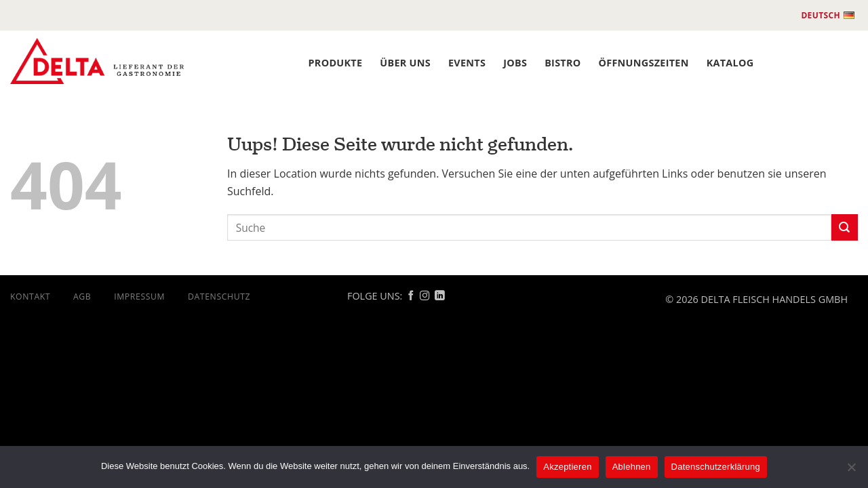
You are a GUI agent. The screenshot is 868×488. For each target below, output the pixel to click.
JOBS (515, 63)
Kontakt (30, 297)
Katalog (730, 63)
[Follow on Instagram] (425, 296)
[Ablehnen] (851, 471)
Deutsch (828, 16)
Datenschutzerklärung (716, 467)
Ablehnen (632, 467)
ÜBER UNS (405, 63)
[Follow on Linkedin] (439, 296)
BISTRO (563, 63)
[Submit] (845, 227)
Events (467, 63)
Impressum (139, 297)
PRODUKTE (336, 63)
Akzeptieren (567, 467)
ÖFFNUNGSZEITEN (644, 63)
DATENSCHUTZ (219, 297)
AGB (82, 297)
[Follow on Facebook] (411, 296)
